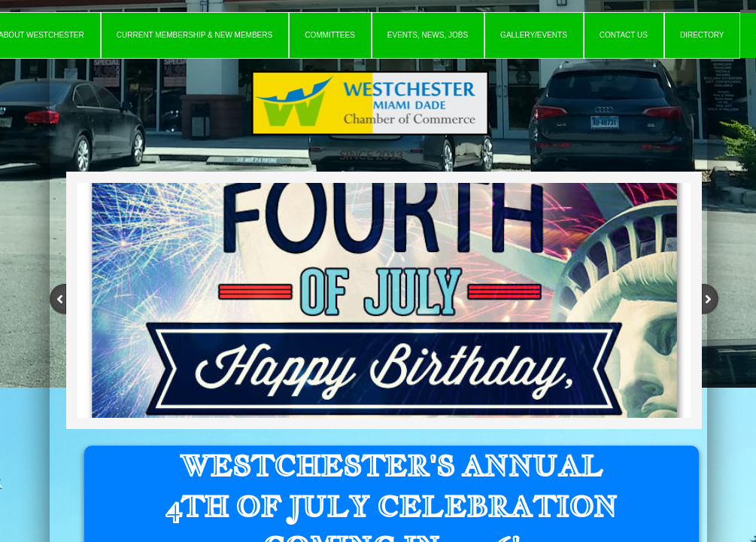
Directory (702, 35)
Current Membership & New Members (194, 35)
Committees (330, 35)
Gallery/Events (534, 35)
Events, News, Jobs (428, 35)
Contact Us (624, 35)
